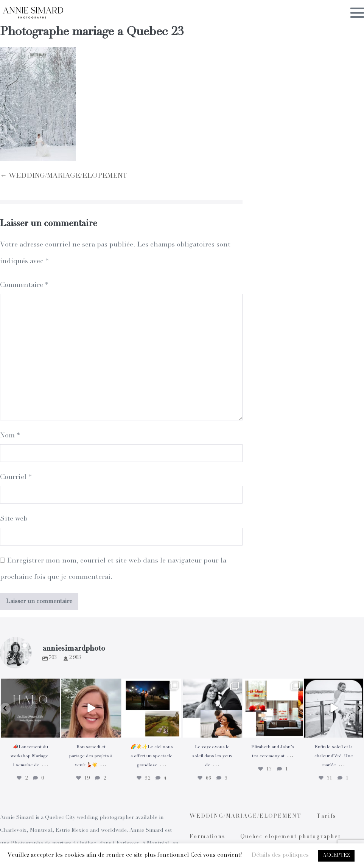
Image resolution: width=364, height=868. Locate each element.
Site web (14, 519)
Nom (10, 436)
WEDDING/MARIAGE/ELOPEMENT (246, 817)
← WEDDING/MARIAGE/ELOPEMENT (64, 176)
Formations (207, 837)
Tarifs (326, 817)
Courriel (16, 477)
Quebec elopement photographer (291, 837)
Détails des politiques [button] (280, 855)
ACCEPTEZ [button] (336, 856)
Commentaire (24, 285)
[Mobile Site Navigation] (357, 12)
